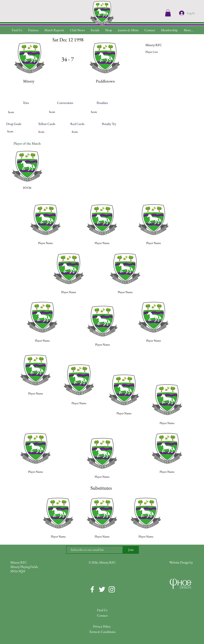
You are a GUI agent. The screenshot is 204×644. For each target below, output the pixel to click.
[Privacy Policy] (102, 626)
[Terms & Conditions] (102, 632)
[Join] (131, 550)
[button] (188, 30)
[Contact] (102, 615)
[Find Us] (102, 610)
